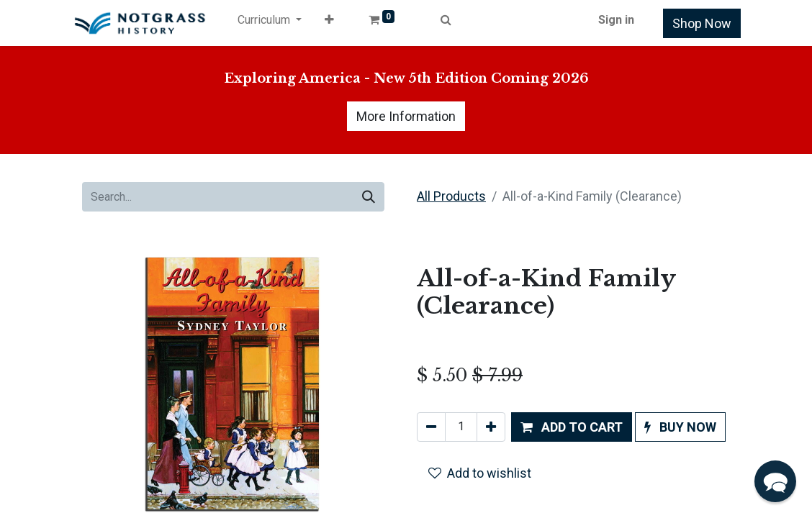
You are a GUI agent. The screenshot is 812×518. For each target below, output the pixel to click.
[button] (329, 23)
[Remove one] (431, 427)
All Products (451, 196)
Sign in (616, 20)
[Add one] (491, 427)
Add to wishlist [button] (480, 473)
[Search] (369, 197)
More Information (406, 116)
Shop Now (702, 23)
